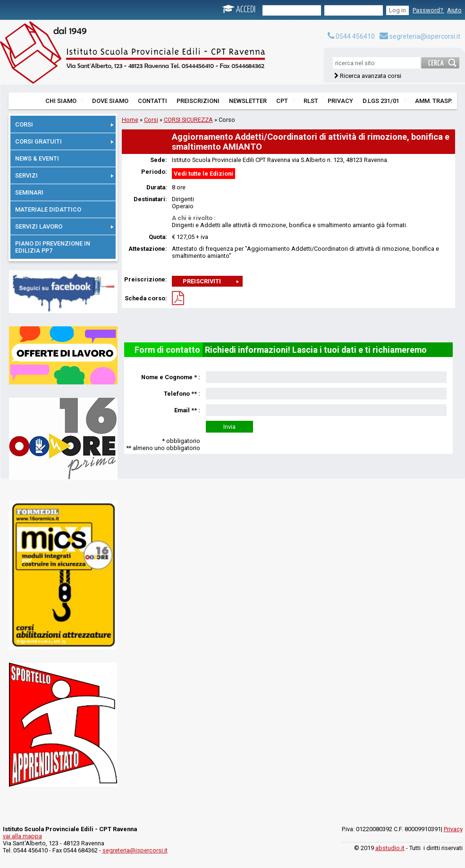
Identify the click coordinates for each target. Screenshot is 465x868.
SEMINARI (29, 192)
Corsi (151, 120)
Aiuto (454, 10)
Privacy (453, 829)
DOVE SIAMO (110, 101)
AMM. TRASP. (434, 101)
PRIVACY (340, 101)
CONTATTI (152, 101)
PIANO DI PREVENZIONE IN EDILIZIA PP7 (53, 247)
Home (130, 120)
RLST (311, 101)
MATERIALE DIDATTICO (48, 209)
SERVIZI (64, 175)
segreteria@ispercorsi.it (420, 36)
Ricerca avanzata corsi (371, 76)
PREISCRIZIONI (198, 101)
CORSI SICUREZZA (188, 120)
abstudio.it (390, 848)
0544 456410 (351, 36)
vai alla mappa (22, 836)
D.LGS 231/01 (385, 101)
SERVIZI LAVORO (64, 226)
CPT (286, 101)
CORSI (64, 124)
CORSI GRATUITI (64, 141)
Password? (428, 10)
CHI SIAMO (65, 101)
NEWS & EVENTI (37, 158)
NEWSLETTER (248, 101)
